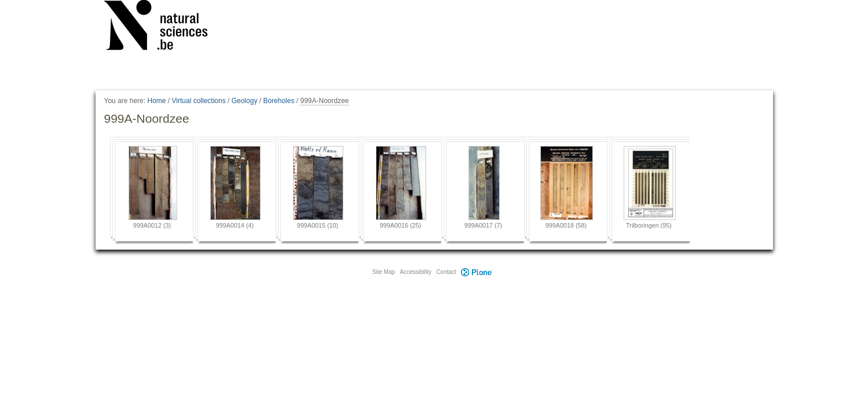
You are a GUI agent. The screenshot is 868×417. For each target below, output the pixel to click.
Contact (446, 272)
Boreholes (279, 101)
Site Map (384, 272)
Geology (245, 101)
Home (156, 101)
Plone (477, 272)
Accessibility (416, 272)
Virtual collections (199, 101)
